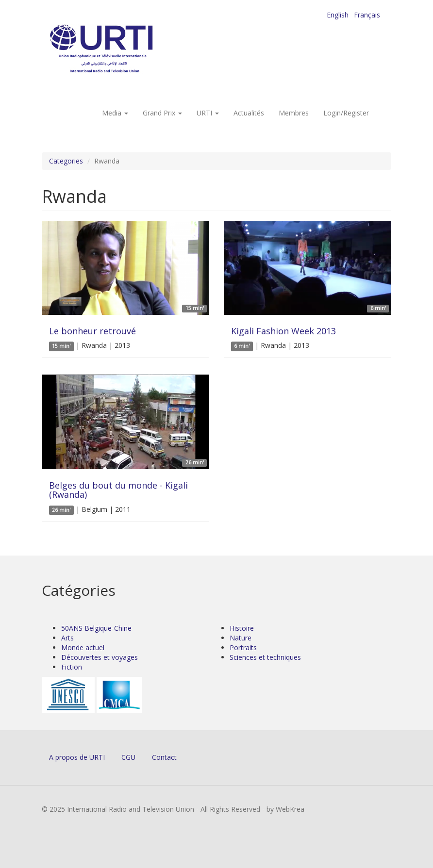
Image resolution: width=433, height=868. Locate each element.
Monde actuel (83, 647)
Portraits (243, 647)
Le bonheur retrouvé (92, 331)
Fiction (72, 667)
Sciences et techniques (265, 657)
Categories (66, 161)
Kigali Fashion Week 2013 (283, 331)
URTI (208, 113)
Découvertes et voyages (100, 657)
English (338, 15)
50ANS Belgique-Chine (96, 628)
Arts (67, 638)
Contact (164, 757)
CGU (128, 757)
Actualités (249, 113)
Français (367, 15)
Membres (294, 113)
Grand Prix (162, 113)
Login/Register (346, 113)
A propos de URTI (77, 757)
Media (115, 113)
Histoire (242, 628)
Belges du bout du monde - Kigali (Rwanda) (118, 490)
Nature (241, 638)
